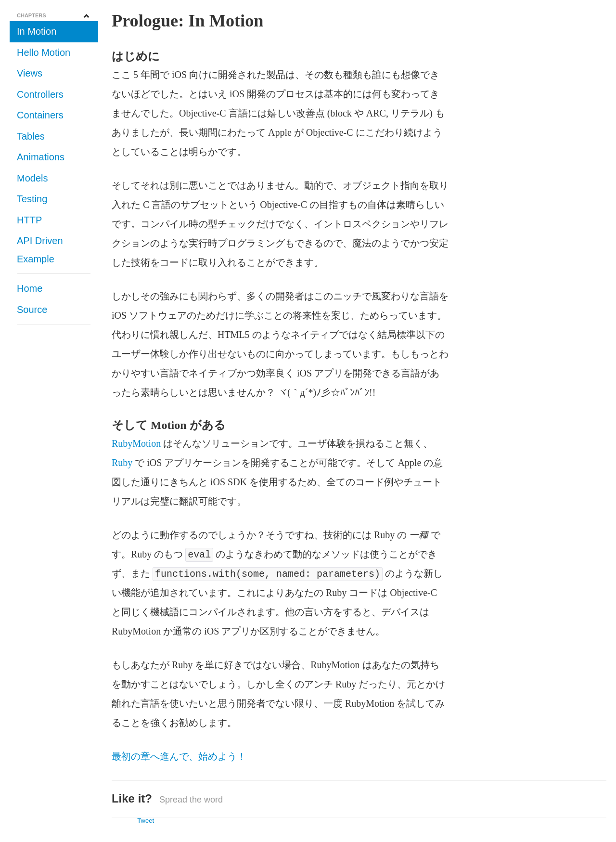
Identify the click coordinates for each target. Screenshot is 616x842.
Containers (40, 115)
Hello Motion (44, 52)
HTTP (29, 220)
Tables (31, 136)
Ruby (122, 463)
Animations (41, 157)
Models (32, 178)
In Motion (37, 31)
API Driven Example (40, 250)
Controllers (40, 94)
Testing (32, 199)
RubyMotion (136, 443)
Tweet (146, 821)
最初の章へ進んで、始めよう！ (179, 756)
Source (32, 310)
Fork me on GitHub (582, 34)
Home (30, 288)
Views (30, 73)
